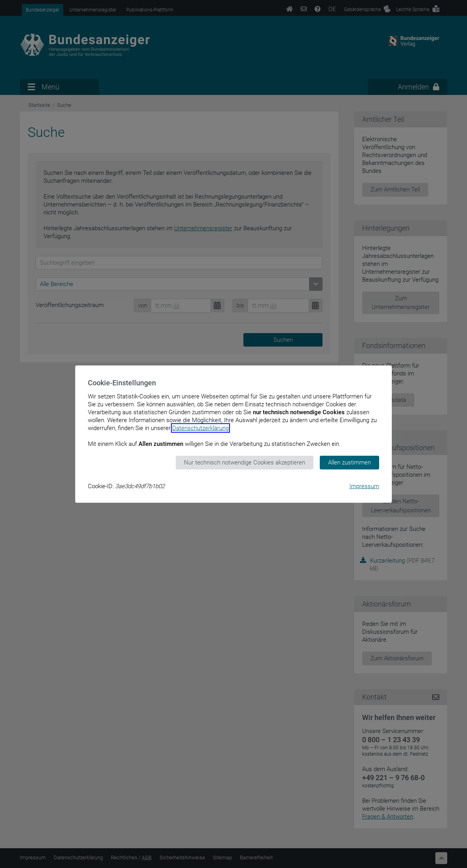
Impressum (364, 486)
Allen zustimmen (349, 462)
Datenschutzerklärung (200, 428)
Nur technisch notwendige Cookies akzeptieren (245, 462)
